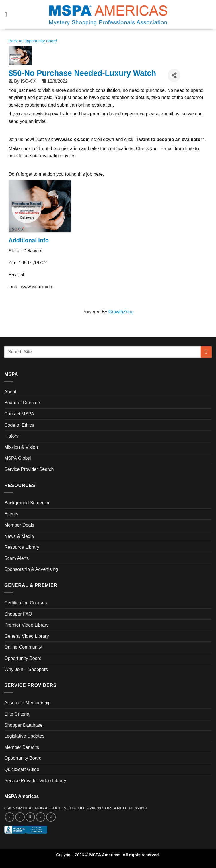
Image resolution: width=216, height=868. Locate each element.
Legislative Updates (24, 736)
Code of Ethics (19, 425)
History (11, 436)
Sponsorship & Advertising (31, 569)
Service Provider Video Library (35, 781)
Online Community (23, 647)
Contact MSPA (19, 414)
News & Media (19, 536)
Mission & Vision (21, 447)
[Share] (174, 75)
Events (11, 514)
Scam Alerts (16, 558)
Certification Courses (26, 603)
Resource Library (22, 547)
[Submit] (206, 352)
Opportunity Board (23, 658)
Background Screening (28, 503)
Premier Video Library (26, 625)
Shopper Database (23, 725)
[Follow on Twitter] (30, 817)
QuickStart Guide (22, 769)
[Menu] (8, 15)
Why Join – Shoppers (26, 669)
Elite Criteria (17, 714)
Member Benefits (22, 747)
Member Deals (19, 525)
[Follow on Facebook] (10, 817)
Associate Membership (28, 703)
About (10, 392)
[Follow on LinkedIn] (41, 817)
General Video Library (27, 636)
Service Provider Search (29, 469)
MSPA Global (18, 458)
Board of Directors (23, 403)
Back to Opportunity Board (33, 41)
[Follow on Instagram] (20, 817)
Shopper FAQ (18, 614)
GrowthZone (121, 312)
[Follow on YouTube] (51, 817)
